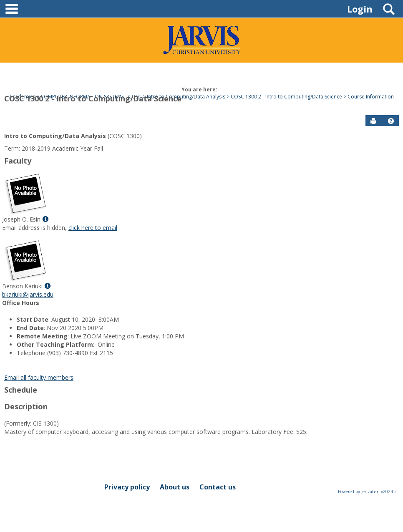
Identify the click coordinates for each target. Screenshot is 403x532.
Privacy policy (127, 487)
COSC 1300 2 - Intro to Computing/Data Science (93, 98)
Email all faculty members (39, 377)
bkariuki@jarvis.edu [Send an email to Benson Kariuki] (28, 294)
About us (175, 487)
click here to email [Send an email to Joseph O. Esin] (93, 228)
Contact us (218, 487)
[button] (391, 121)
